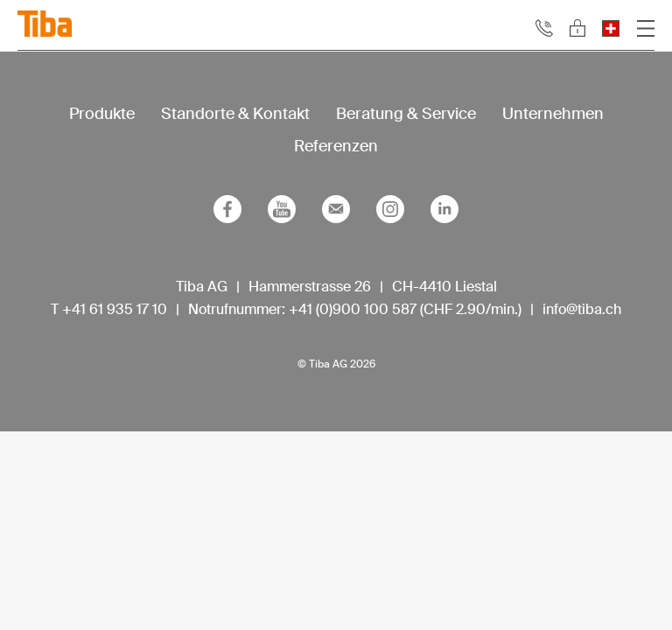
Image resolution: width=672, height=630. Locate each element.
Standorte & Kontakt (235, 114)
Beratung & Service (406, 114)
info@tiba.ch (582, 309)
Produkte (102, 114)
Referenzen (336, 146)
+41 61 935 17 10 (115, 309)
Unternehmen (553, 114)
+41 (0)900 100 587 (353, 309)
